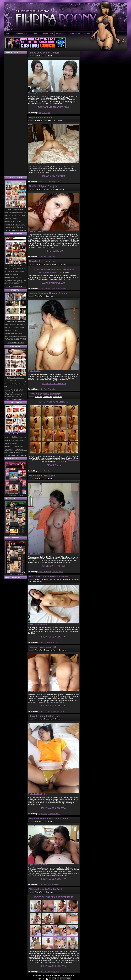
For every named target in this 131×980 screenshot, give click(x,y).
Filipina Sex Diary (53, 642)
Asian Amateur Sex (45, 182)
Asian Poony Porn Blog (16, 495)
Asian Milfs (42, 471)
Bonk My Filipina (57, 572)
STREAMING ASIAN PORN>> (54, 107)
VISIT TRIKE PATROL (16, 343)
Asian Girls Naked (45, 572)
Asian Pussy (39, 120)
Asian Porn (39, 397)
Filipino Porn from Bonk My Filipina (48, 293)
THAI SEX (34, 33)
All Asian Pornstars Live (42, 261)
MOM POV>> (54, 465)
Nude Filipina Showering (42, 476)
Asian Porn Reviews (16, 434)
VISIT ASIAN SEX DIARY (16, 399)
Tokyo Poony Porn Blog (16, 574)
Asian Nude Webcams (60, 288)
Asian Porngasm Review (16, 209)
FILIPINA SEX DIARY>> (54, 637)
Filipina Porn (39, 56)
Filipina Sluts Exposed (41, 117)
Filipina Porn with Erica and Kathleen (49, 819)
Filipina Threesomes (58, 711)
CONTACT (87, 33)
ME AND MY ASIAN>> (54, 176)
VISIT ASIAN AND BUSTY (16, 287)
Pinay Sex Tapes (44, 113)
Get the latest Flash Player (48, 273)
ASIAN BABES (61, 33)
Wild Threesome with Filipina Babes (48, 576)
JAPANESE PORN (47, 33)
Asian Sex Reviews (16, 265)
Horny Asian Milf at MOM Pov (45, 394)
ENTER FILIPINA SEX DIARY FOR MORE (54, 897)
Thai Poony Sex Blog (16, 535)
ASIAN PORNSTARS (20, 33)
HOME (8, 33)
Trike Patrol (51, 257)
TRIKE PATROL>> (54, 251)
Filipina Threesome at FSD (43, 647)
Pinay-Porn (55, 972)
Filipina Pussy (49, 189)
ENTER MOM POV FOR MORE (54, 402)
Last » (68, 979)
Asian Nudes (39, 579)
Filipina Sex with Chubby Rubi (45, 889)
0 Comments (49, 56)
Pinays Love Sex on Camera (44, 53)
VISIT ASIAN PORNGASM (16, 230)
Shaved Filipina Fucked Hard (44, 716)
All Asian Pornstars (45, 288)
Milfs (48, 471)
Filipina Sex (42, 257)
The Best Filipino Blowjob (43, 186)
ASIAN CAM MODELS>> (54, 283)
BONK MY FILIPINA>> (54, 383)
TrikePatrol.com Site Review (16, 321)
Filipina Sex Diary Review (16, 378)
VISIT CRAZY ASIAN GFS (16, 455)
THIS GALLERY (74, 460)
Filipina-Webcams (50, 264)
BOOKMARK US (75, 33)
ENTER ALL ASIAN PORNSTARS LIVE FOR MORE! (54, 269)
